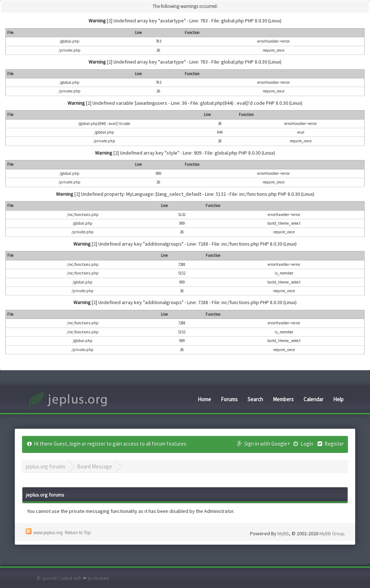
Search (255, 399)
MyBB (283, 534)
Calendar (313, 399)
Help (338, 399)
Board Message (94, 466)
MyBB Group (332, 534)
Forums (229, 399)
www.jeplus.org (48, 533)
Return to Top (78, 533)
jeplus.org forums (46, 466)
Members (283, 399)
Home (204, 399)
